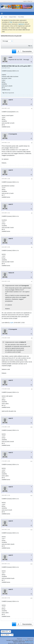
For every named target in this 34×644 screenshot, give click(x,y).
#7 (32, 282)
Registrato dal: (13, 60)
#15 (31, 598)
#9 (32, 389)
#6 (32, 247)
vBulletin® (25, 639)
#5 (32, 213)
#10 (31, 427)
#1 (32, 66)
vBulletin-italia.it (29, 642)
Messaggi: (26, 60)
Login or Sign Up (28, 1)
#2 (32, 109)
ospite (12, 323)
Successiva (27, 51)
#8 (32, 338)
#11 (31, 461)
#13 (31, 530)
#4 (32, 179)
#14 (31, 564)
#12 (31, 496)
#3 (32, 143)
